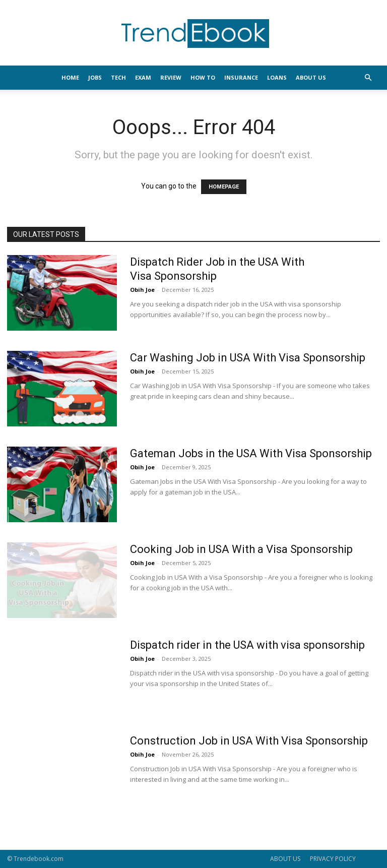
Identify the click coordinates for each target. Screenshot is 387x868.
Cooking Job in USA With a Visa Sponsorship (241, 549)
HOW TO (203, 77)
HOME (70, 77)
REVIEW (171, 77)
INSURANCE (241, 77)
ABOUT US (285, 859)
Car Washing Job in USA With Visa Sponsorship (248, 358)
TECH (118, 77)
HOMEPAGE (224, 187)
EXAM (143, 77)
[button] (368, 78)
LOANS (277, 77)
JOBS (95, 77)
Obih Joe (142, 290)
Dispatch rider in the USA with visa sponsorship (247, 645)
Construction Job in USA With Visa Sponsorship (249, 741)
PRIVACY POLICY (333, 859)
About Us (311, 77)
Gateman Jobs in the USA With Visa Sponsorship (251, 453)
